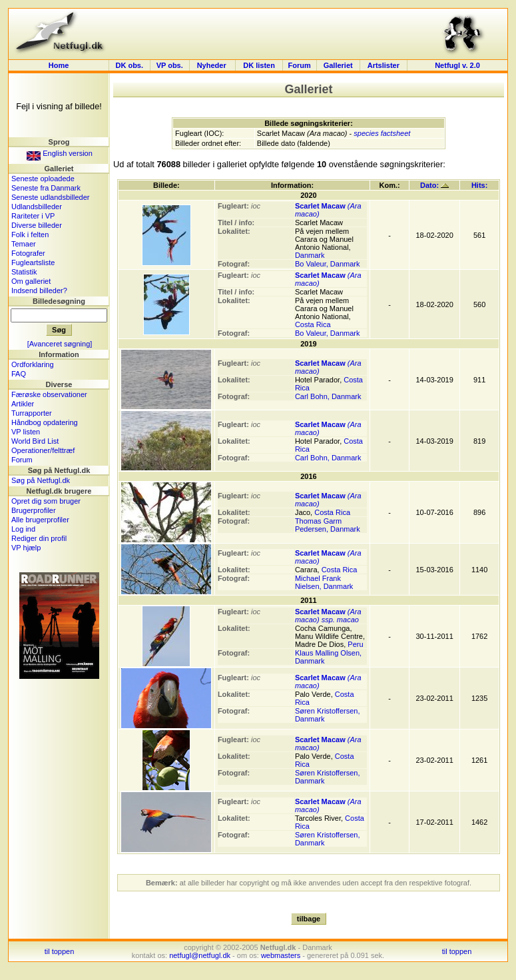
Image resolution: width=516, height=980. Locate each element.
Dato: (434, 185)
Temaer (24, 244)
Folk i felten (30, 235)
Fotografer (28, 253)
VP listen (26, 432)
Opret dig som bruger (46, 501)
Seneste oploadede (43, 179)
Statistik (24, 272)
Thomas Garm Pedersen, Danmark (328, 525)
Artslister (384, 65)
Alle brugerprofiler (40, 520)
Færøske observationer (49, 394)
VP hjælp (26, 548)
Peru (355, 644)
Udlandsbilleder (37, 207)
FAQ (19, 374)
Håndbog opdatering (45, 422)
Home (59, 65)
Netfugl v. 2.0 (457, 65)
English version (60, 153)
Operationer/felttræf (43, 450)
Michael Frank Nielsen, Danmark (324, 582)
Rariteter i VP (33, 216)
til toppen (60, 951)
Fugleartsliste (33, 262)
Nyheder (213, 65)
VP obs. (170, 65)
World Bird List (35, 441)
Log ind (23, 529)
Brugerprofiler (34, 510)
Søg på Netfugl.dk (41, 480)
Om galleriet (31, 281)
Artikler (23, 404)
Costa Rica (313, 324)
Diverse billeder (37, 225)
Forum (300, 65)
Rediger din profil (39, 538)
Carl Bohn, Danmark (328, 396)
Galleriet (338, 65)
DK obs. (129, 65)
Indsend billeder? (39, 290)
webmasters (281, 955)
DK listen (259, 65)
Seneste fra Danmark (46, 188)
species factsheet (382, 133)
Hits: (479, 185)
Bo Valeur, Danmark (328, 264)
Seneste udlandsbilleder (50, 197)
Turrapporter (32, 413)
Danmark (310, 255)
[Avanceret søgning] (60, 344)
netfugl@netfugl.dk (200, 955)
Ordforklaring (33, 364)
